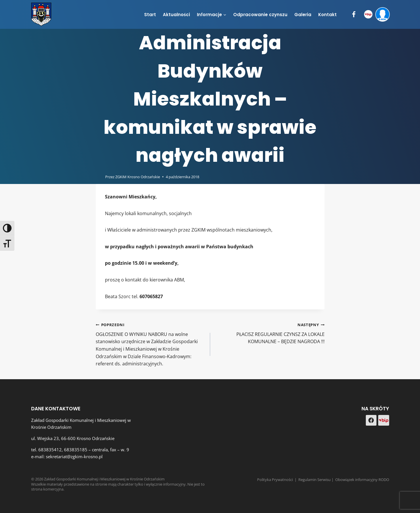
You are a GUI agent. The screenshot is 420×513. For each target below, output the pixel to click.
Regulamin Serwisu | (317, 480)
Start (150, 15)
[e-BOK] (383, 15)
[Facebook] (354, 15)
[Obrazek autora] (99, 177)
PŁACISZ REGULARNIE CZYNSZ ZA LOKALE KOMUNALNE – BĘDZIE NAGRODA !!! (270, 333)
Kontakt (327, 15)
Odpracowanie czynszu (260, 15)
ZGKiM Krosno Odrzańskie (138, 177)
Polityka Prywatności (275, 480)
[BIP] (368, 15)
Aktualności (176, 15)
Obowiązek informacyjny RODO (362, 480)
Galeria (303, 15)
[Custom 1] (384, 420)
